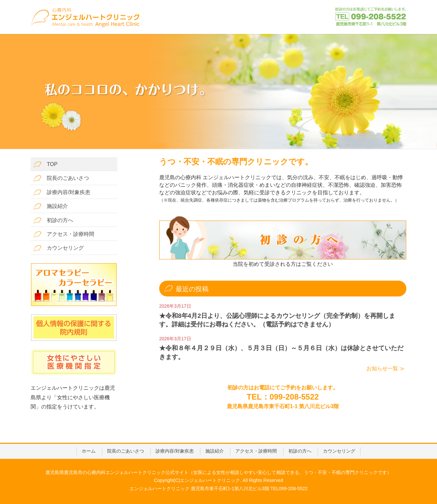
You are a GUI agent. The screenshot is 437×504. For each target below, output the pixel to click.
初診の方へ (53, 221)
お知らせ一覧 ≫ (386, 368)
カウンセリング (58, 248)
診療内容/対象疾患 (62, 193)
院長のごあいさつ (61, 178)
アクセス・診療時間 (64, 234)
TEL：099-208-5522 (283, 397)
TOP (45, 165)
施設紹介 (51, 206)
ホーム (89, 451)
